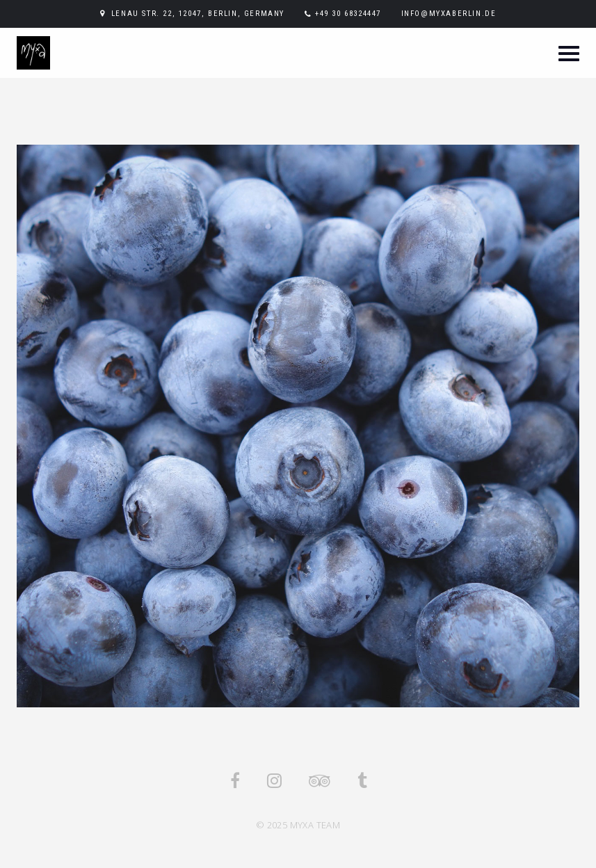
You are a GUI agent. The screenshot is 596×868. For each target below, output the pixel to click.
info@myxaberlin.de (449, 14)
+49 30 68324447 (348, 14)
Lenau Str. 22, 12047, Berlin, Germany (198, 14)
